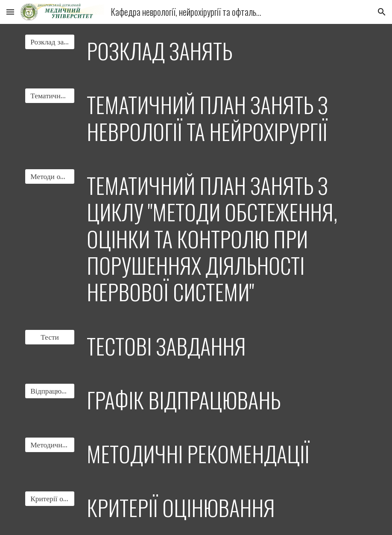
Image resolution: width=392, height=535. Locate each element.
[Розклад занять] (50, 42)
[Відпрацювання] (50, 391)
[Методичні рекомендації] (50, 445)
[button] (10, 12)
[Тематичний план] (50, 96)
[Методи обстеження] (50, 177)
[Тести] (50, 337)
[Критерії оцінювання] (50, 499)
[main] (225, 51)
